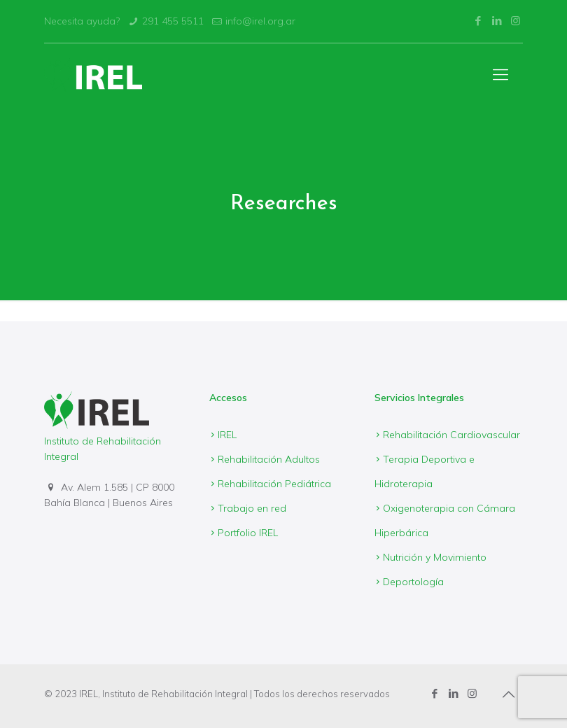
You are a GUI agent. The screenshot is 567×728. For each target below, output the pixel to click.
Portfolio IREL (248, 533)
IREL (227, 435)
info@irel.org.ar (260, 21)
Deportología (413, 582)
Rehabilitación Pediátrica (274, 484)
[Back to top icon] (508, 694)
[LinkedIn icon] (497, 21)
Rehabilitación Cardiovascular (451, 435)
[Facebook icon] (478, 21)
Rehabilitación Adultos (269, 459)
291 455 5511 (173, 21)
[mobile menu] (500, 74)
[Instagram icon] (516, 21)
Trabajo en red (252, 508)
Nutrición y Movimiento (435, 557)
